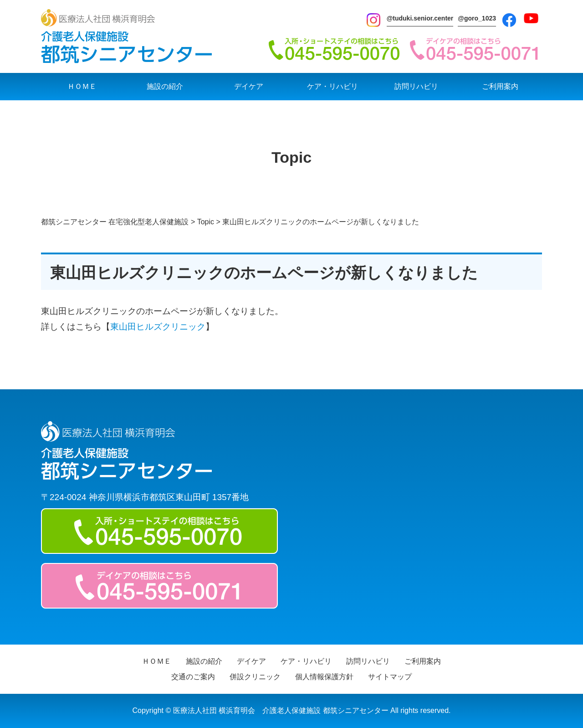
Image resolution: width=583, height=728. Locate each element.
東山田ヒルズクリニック (158, 327)
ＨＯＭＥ (82, 86)
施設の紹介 (165, 86)
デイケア (249, 86)
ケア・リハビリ (332, 86)
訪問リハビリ (416, 86)
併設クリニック (255, 677)
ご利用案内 (500, 86)
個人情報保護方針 (324, 677)
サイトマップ (390, 677)
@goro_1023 (477, 18)
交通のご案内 (193, 677)
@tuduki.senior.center (420, 18)
